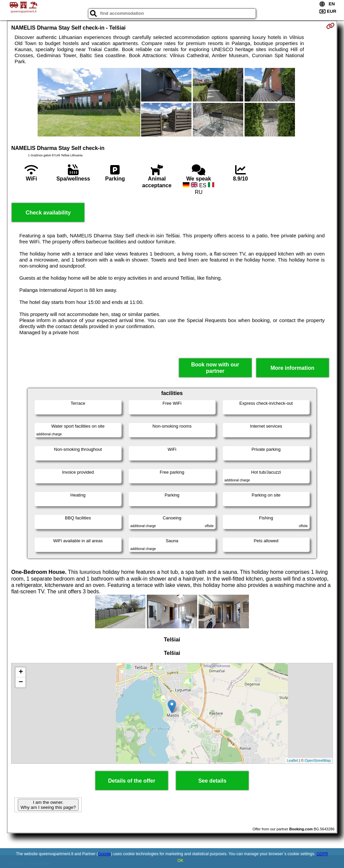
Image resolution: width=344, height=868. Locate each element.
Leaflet (292, 760)
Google (105, 854)
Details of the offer (132, 781)
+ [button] (21, 672)
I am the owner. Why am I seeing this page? (48, 805)
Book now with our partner (215, 368)
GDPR (322, 854)
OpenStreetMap (318, 760)
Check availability (48, 213)
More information (292, 368)
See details (212, 781)
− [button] (21, 682)
